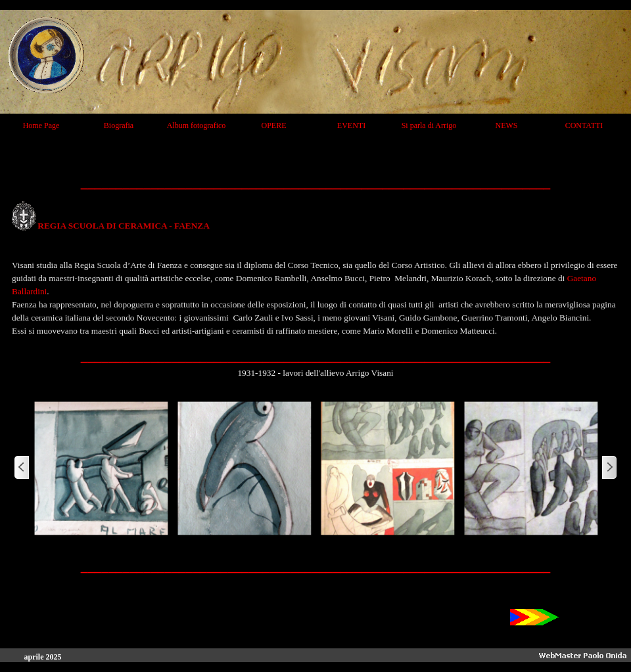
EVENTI (351, 125)
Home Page (41, 125)
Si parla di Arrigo (429, 125)
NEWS (507, 125)
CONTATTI (584, 125)
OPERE (273, 125)
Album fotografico (197, 125)
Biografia (119, 125)
